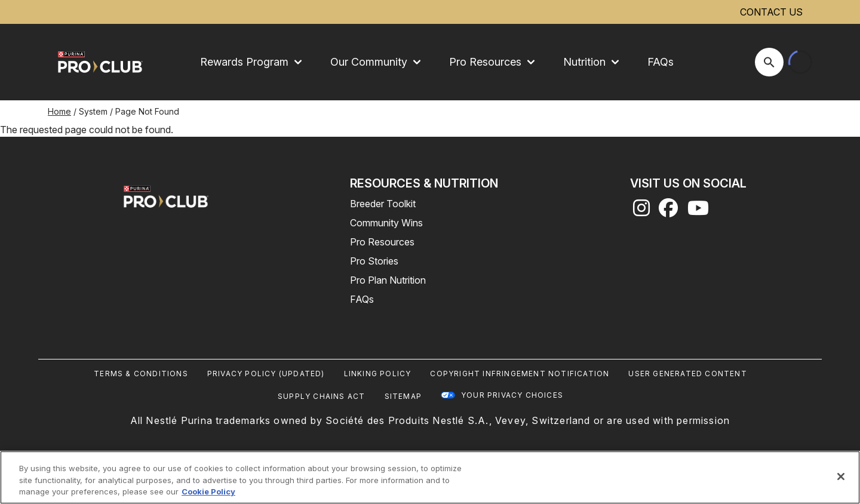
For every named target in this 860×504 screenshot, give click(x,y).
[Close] (841, 477)
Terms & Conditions (141, 374)
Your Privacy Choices (512, 395)
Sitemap (403, 396)
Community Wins (386, 223)
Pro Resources (382, 242)
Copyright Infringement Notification (520, 374)
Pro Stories (374, 261)
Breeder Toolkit (383, 204)
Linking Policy (378, 374)
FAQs (661, 62)
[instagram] (641, 211)
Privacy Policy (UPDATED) (266, 374)
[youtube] (698, 211)
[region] (430, 477)
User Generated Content (687, 374)
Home (59, 111)
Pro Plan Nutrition (388, 280)
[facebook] (668, 211)
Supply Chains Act (321, 396)
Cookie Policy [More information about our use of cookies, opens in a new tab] (208, 491)
